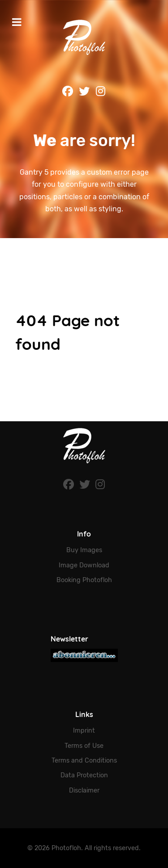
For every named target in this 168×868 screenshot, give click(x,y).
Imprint (84, 731)
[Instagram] (100, 485)
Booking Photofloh (84, 580)
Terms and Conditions (84, 761)
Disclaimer (84, 790)
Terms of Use (84, 746)
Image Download (84, 565)
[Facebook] (69, 485)
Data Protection (84, 775)
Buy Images (84, 550)
